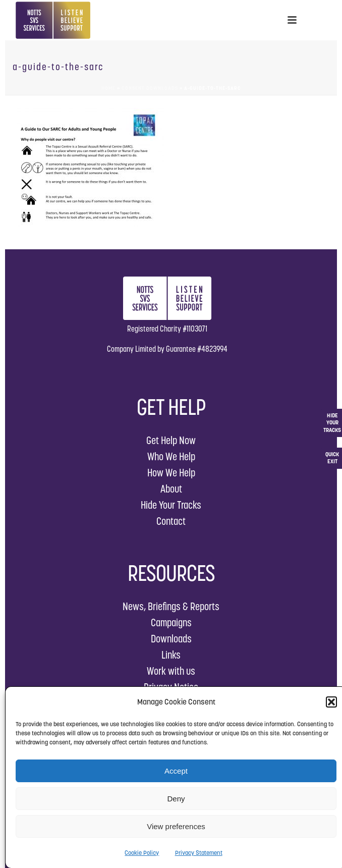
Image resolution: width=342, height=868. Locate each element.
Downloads (171, 639)
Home (108, 88)
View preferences (176, 826)
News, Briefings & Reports (171, 606)
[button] (331, 702)
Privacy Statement (199, 853)
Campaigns (171, 622)
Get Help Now (171, 440)
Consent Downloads (150, 88)
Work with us (171, 671)
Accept (176, 771)
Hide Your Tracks (171, 505)
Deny (176, 799)
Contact (171, 521)
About (171, 489)
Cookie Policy (142, 853)
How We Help (171, 473)
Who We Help (171, 456)
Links (171, 655)
